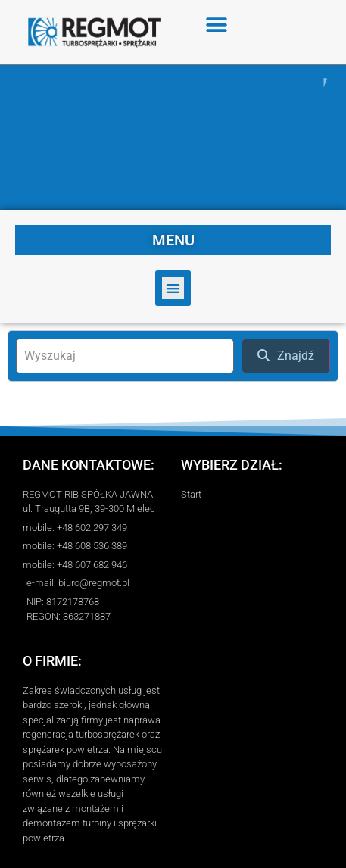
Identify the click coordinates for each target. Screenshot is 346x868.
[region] (173, 137)
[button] (217, 25)
